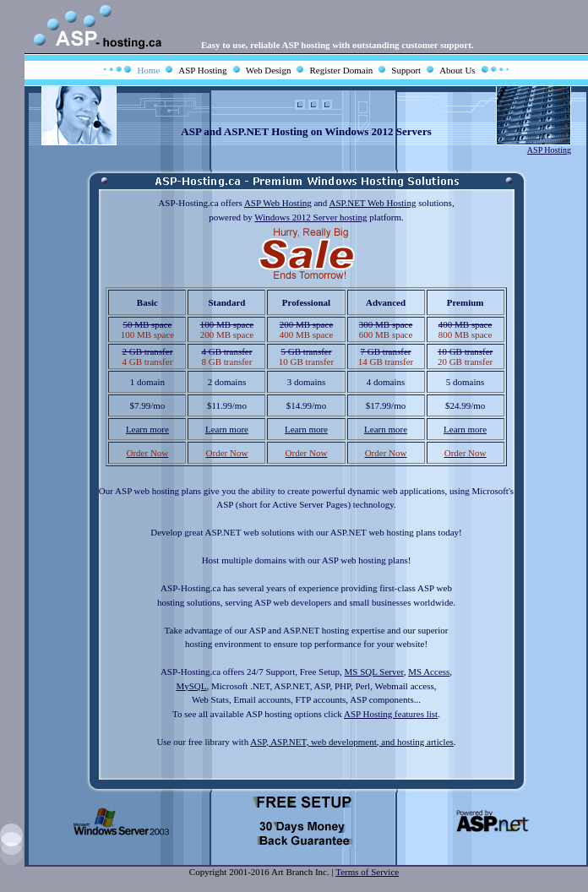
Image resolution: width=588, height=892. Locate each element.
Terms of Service (367, 872)
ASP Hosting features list (391, 714)
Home (148, 70)
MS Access (429, 672)
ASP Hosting (202, 70)
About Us (457, 70)
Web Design (269, 70)
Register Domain (341, 70)
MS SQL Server (374, 672)
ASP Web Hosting (278, 203)
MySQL (191, 686)
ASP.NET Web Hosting (372, 203)
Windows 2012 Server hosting (310, 217)
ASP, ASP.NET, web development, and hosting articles (352, 742)
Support (406, 70)
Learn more (147, 429)
